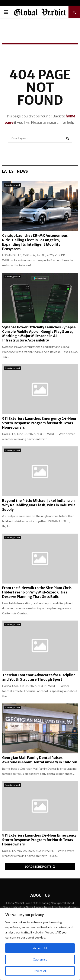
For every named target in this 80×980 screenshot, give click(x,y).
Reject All (40, 971)
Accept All (40, 948)
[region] (40, 944)
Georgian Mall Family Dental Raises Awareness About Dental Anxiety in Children (40, 760)
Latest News (15, 171)
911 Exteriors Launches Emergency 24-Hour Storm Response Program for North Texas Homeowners (39, 423)
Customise (40, 959)
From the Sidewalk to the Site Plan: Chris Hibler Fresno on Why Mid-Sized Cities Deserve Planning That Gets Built (37, 592)
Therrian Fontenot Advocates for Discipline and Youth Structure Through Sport (39, 677)
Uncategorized (13, 185)
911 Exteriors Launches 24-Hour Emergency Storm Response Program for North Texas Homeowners (39, 840)
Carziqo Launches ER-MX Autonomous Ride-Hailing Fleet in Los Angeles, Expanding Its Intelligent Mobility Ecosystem (35, 242)
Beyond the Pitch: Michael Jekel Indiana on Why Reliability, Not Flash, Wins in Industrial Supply (39, 505)
